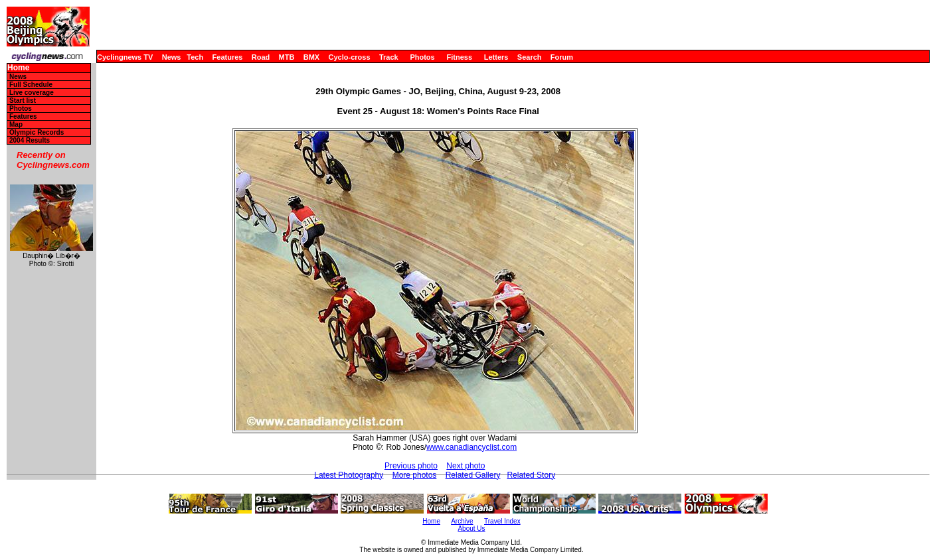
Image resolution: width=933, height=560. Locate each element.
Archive (462, 521)
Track (389, 57)
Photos (422, 57)
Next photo (466, 466)
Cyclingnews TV (125, 57)
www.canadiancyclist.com (471, 447)
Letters (496, 57)
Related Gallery (473, 475)
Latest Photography (349, 475)
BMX (311, 57)
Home (18, 68)
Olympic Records (37, 132)
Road (261, 57)
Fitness (459, 57)
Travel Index (502, 521)
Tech (195, 57)
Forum (562, 57)
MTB (287, 57)
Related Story (531, 475)
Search (530, 57)
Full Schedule (31, 85)
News (172, 57)
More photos (415, 475)
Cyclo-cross (350, 57)
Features (228, 57)
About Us (471, 528)
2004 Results (30, 140)
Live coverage (32, 93)
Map (16, 124)
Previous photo (411, 466)
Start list (23, 101)
